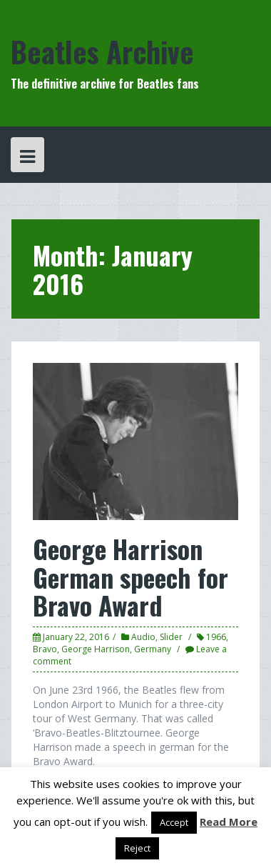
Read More (229, 822)
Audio (143, 637)
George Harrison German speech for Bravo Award (131, 577)
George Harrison (96, 649)
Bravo (45, 649)
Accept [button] (174, 822)
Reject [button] (137, 848)
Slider (171, 637)
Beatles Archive (102, 51)
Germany (153, 649)
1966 (216, 637)
